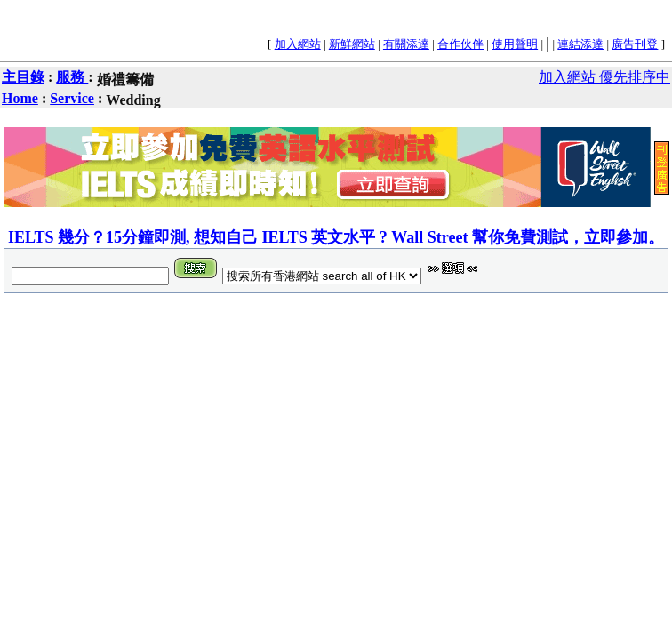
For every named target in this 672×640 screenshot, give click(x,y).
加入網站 (298, 44)
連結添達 (580, 44)
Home (20, 98)
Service (72, 98)
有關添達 (406, 44)
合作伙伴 (460, 44)
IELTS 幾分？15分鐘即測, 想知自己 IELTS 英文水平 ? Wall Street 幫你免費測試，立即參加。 (336, 237)
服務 (72, 77)
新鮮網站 (352, 44)
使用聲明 (515, 44)
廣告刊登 (635, 44)
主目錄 (23, 77)
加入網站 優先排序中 (604, 77)
